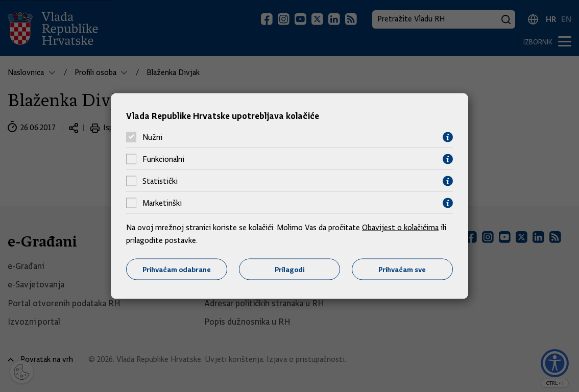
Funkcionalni (163, 159)
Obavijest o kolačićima (400, 227)
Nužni (152, 137)
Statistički (160, 181)
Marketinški (162, 203)
